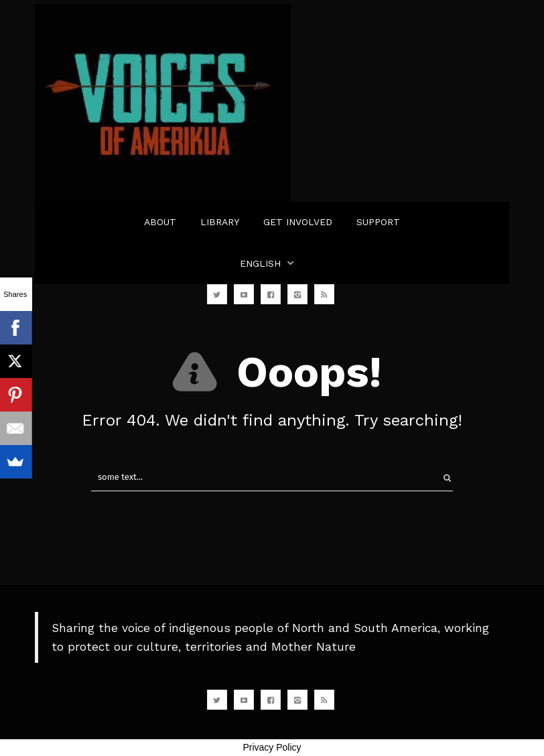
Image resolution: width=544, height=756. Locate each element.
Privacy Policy (272, 747)
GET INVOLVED (298, 222)
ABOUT (160, 222)
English (260, 263)
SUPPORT (378, 222)
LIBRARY (220, 222)
